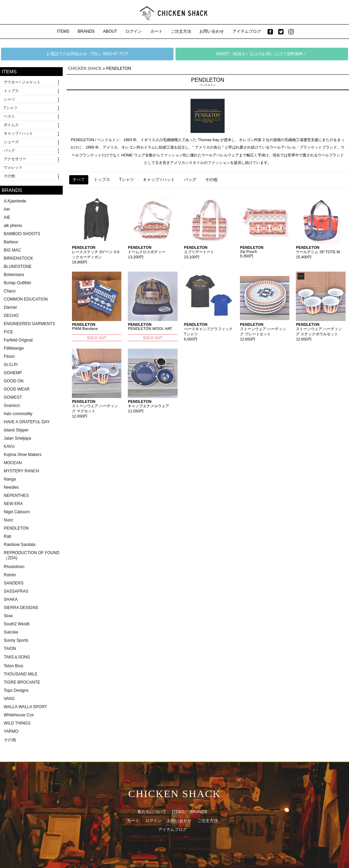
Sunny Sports (16, 640)
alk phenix (13, 226)
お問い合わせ (212, 31)
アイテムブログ (247, 31)
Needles (11, 487)
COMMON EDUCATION (26, 299)
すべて (79, 180)
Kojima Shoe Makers (23, 455)
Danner (10, 307)
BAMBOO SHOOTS (22, 234)
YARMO (11, 731)
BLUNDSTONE (18, 267)
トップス (11, 91)
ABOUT (110, 31)
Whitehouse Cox (19, 715)
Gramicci (12, 406)
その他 (9, 176)
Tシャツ (11, 108)
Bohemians (14, 275)
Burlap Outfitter (18, 283)
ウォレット (13, 167)
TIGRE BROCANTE (22, 682)
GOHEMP (13, 373)
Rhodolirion (14, 567)
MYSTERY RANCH (21, 471)
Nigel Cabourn (17, 512)
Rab (7, 536)
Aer (7, 209)
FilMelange (14, 348)
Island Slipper (16, 430)
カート (156, 31)
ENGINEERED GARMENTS (29, 324)
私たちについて (152, 812)
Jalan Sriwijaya (17, 438)
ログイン (134, 31)
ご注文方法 (181, 31)
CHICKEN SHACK (85, 68)
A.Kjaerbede (15, 201)
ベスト (9, 116)
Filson (9, 356)
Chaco (10, 291)
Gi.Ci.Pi (11, 365)
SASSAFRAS (16, 591)
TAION (10, 649)
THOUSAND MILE (21, 674)
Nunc (9, 520)
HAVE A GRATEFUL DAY (27, 422)
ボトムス (11, 125)
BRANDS (86, 31)
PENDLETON (16, 528)
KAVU (9, 446)
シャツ (9, 99)
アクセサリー (15, 159)
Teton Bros (13, 666)
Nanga (10, 479)
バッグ (9, 150)
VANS (9, 699)
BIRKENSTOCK (18, 258)
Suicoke (11, 632)
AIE (7, 217)
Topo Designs (16, 690)
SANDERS (14, 583)
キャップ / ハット (18, 133)
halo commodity (18, 414)
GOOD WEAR (17, 389)
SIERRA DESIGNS (21, 608)
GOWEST (13, 397)
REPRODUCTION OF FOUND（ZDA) (32, 555)
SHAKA (11, 599)
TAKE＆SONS (17, 657)
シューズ (11, 142)
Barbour (11, 242)
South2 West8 (17, 624)
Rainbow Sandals (20, 545)
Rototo (10, 575)
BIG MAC (12, 250)
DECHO (11, 316)
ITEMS (63, 31)
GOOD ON (14, 381)
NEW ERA (13, 504)
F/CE (8, 332)
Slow (8, 616)
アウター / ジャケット (22, 82)
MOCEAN (13, 463)
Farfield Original (18, 340)
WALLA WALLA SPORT (25, 707)
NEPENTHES (16, 496)
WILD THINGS (17, 723)
